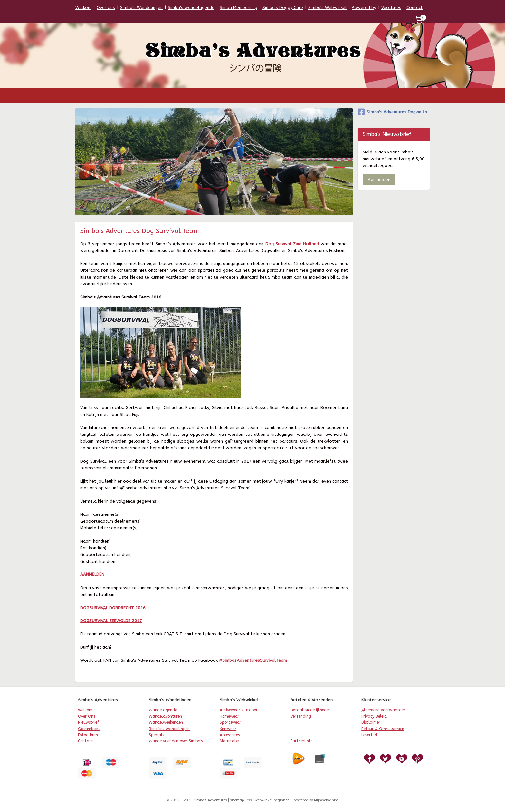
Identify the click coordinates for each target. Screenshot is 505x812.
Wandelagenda (163, 710)
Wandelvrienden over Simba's (176, 741)
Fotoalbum (88, 735)
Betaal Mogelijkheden (311, 710)
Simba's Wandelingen (141, 8)
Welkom (83, 8)
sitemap (237, 800)
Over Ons (86, 716)
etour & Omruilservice (384, 729)
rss (249, 800)
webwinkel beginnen (272, 800)
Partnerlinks (301, 741)
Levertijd (369, 735)
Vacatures (391, 8)
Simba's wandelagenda (191, 8)
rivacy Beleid (375, 716)
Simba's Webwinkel (327, 8)
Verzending (301, 716)
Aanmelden (379, 179)
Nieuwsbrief (89, 722)
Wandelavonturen (165, 716)
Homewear (229, 716)
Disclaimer (371, 722)
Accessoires (230, 735)
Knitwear (228, 729)
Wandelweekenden (166, 722)
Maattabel (230, 741)
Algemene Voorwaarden (384, 710)
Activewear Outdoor (239, 710)
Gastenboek (89, 729)
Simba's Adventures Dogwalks (392, 112)
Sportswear (230, 722)
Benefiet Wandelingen (169, 729)
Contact (414, 8)
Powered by (364, 8)
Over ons (106, 8)
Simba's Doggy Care (283, 8)
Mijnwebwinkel (327, 800)
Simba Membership (238, 8)
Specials (156, 735)
